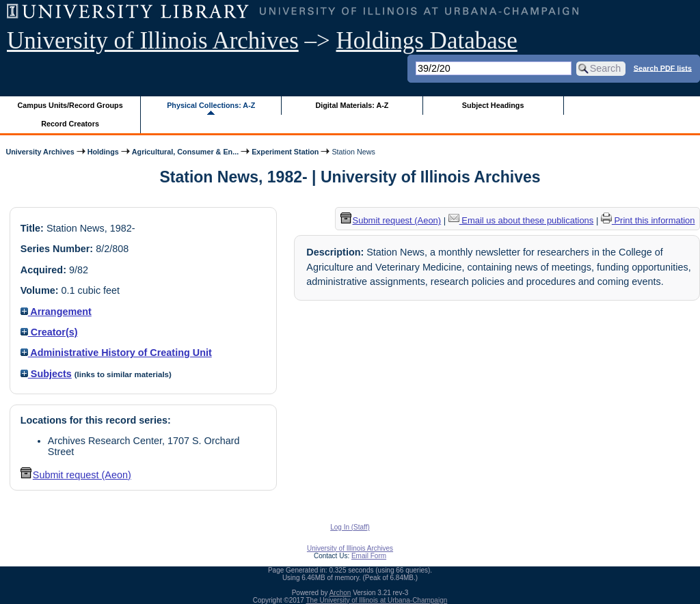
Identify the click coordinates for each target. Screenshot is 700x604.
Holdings (103, 152)
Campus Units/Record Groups (70, 105)
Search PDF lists (663, 68)
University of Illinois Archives (153, 41)
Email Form (369, 556)
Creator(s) (49, 332)
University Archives (40, 152)
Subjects (46, 374)
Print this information (648, 220)
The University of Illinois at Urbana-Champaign (377, 600)
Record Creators (70, 124)
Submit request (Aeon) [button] (76, 475)
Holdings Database (427, 41)
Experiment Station (285, 152)
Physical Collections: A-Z (211, 105)
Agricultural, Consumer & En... (185, 152)
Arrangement (56, 312)
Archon (340, 593)
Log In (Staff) (350, 527)
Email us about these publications (521, 220)
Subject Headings (493, 105)
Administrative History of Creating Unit (116, 353)
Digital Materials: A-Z (352, 105)
